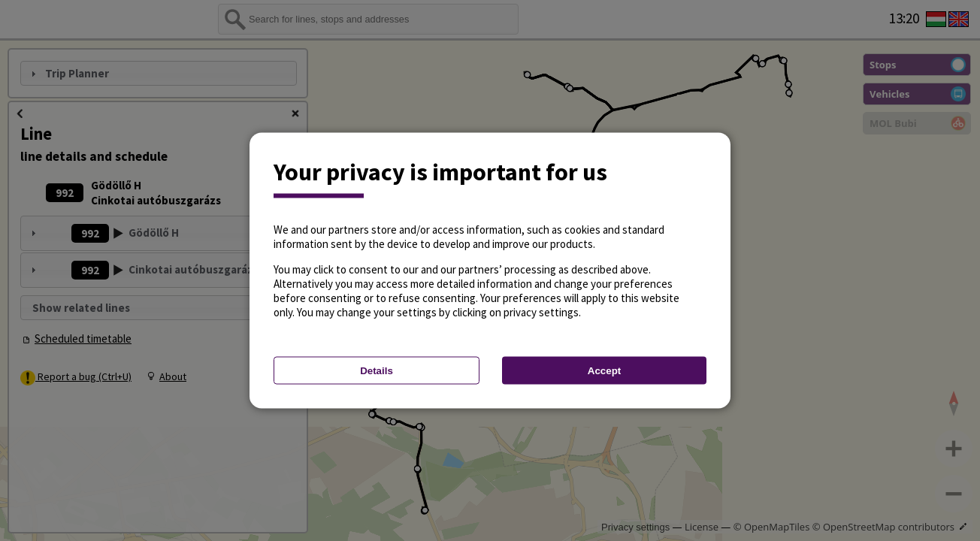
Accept (604, 371)
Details (377, 371)
